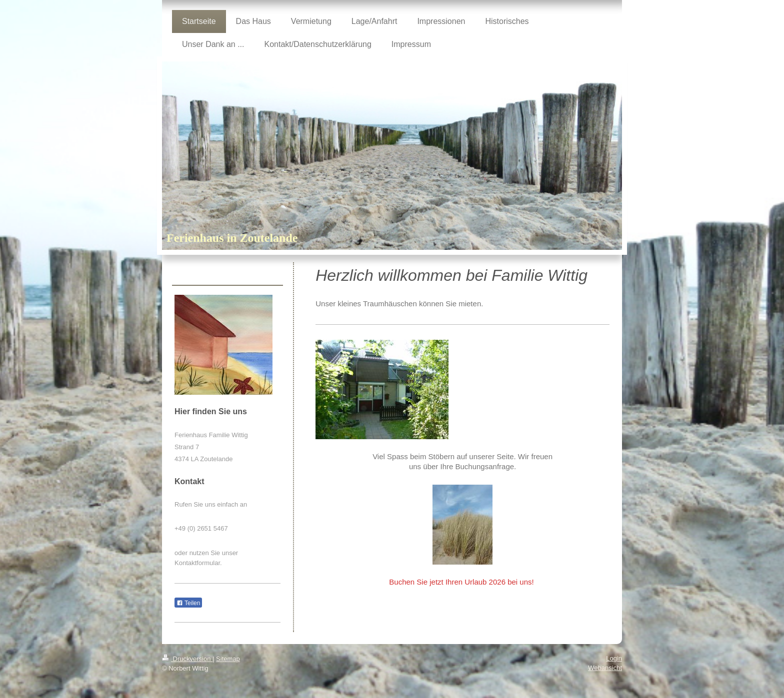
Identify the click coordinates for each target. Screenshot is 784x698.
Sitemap (228, 659)
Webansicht (605, 668)
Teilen (188, 603)
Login (614, 658)
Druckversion (187, 659)
